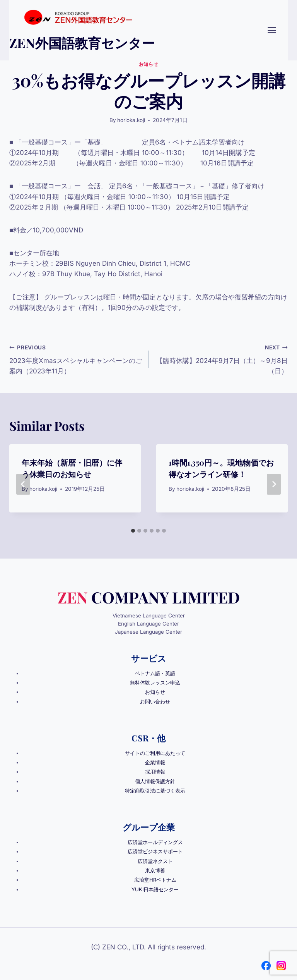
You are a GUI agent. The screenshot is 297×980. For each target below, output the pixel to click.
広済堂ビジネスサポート (155, 850)
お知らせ (148, 64)
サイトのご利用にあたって (155, 753)
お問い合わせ (155, 701)
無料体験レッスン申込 (155, 683)
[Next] (274, 484)
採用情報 (155, 771)
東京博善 (155, 869)
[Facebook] (266, 964)
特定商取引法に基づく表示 (155, 790)
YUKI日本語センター (155, 887)
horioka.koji (131, 120)
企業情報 (155, 762)
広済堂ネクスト (155, 860)
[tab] (133, 531)
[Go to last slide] (23, 484)
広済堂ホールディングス (155, 841)
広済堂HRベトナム (155, 878)
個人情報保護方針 (155, 781)
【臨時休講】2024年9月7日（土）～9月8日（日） (221, 359)
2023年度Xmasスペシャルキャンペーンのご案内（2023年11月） (76, 359)
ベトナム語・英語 (155, 673)
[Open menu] (276, 30)
